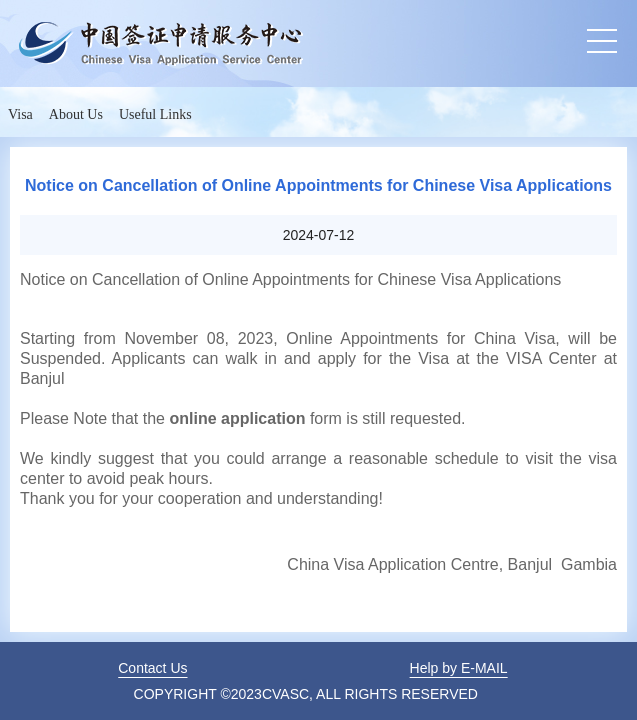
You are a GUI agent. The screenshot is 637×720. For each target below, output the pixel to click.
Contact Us (152, 668)
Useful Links (155, 114)
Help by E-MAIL (459, 668)
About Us (76, 114)
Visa (20, 114)
